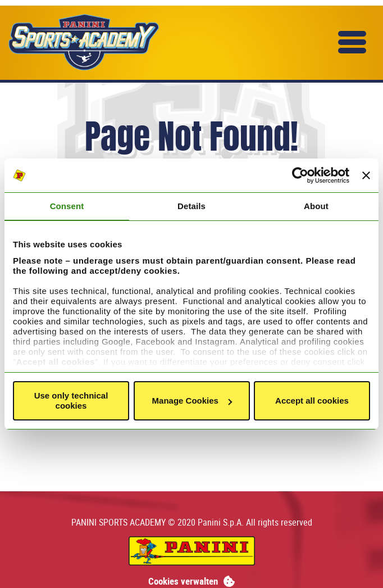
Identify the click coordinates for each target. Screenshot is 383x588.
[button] (352, 42)
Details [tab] (191, 206)
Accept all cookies (312, 401)
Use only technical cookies (71, 401)
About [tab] (316, 206)
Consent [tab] (67, 206)
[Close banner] (366, 175)
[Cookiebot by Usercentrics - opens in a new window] (300, 175)
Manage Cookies (192, 401)
